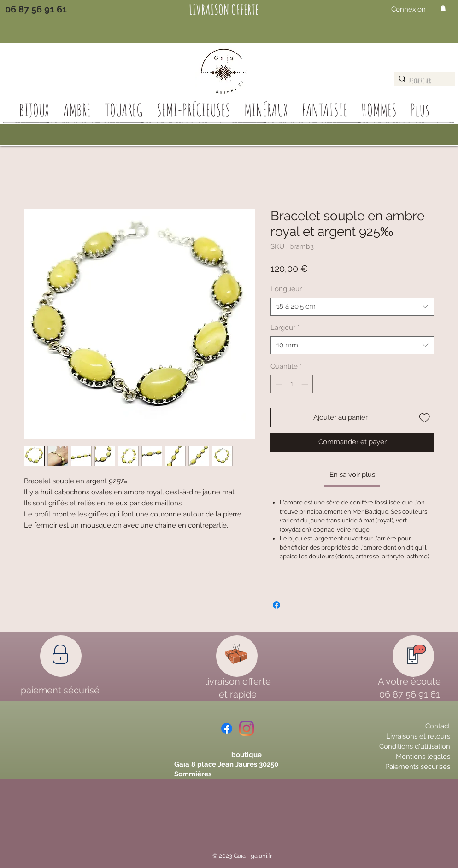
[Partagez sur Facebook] (276, 605)
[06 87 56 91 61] (36, 9)
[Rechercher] (422, 81)
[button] (443, 8)
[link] (352, 475)
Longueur (288, 289)
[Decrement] (278, 384)
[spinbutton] (292, 384)
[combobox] (352, 307)
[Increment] (306, 384)
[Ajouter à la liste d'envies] (425, 418)
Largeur (285, 328)
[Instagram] (247, 728)
